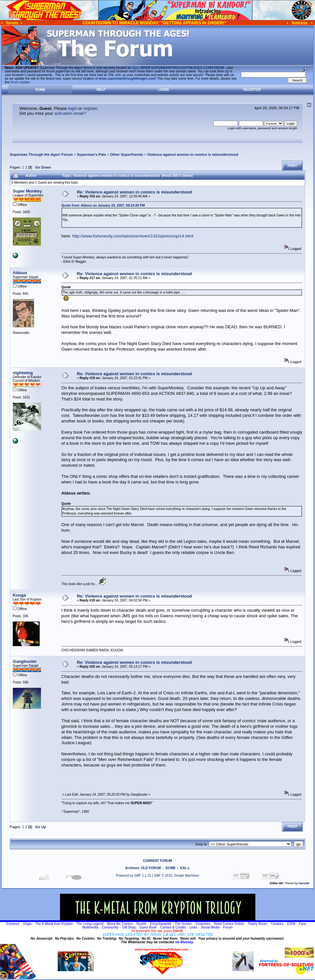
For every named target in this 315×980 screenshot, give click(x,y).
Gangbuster (25, 661)
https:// (178, 68)
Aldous (20, 273)
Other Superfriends (127, 154)
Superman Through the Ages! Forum (41, 154)
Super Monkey (27, 191)
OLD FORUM (151, 868)
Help (101, 90)
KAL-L (185, 868)
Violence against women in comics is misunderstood (193, 154)
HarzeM (304, 883)
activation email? (70, 113)
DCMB (170, 868)
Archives (132, 868)
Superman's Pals (92, 154)
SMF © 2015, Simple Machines (176, 876)
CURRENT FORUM (157, 861)
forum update (20, 82)
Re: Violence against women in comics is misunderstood (134, 192)
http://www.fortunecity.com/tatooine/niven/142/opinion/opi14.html (133, 236)
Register (252, 90)
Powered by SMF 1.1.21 (134, 876)
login (73, 108)
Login (163, 90)
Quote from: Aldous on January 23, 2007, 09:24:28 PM (103, 205)
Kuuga (19, 595)
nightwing (23, 373)
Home (40, 90)
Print (292, 166)
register (90, 108)
